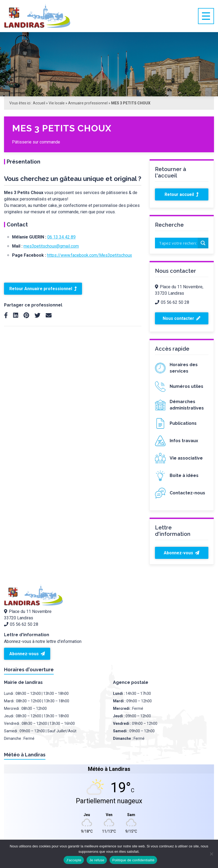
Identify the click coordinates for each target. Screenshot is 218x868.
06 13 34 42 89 (61, 237)
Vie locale (57, 103)
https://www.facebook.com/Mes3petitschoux (89, 255)
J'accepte (74, 860)
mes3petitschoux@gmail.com (51, 246)
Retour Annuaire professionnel (43, 289)
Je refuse (97, 860)
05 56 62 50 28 (172, 302)
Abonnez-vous (182, 553)
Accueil (39, 103)
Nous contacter (182, 318)
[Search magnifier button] (203, 243)
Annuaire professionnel (88, 103)
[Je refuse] (211, 854)
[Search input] (178, 243)
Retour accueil (182, 194)
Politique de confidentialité (133, 860)
